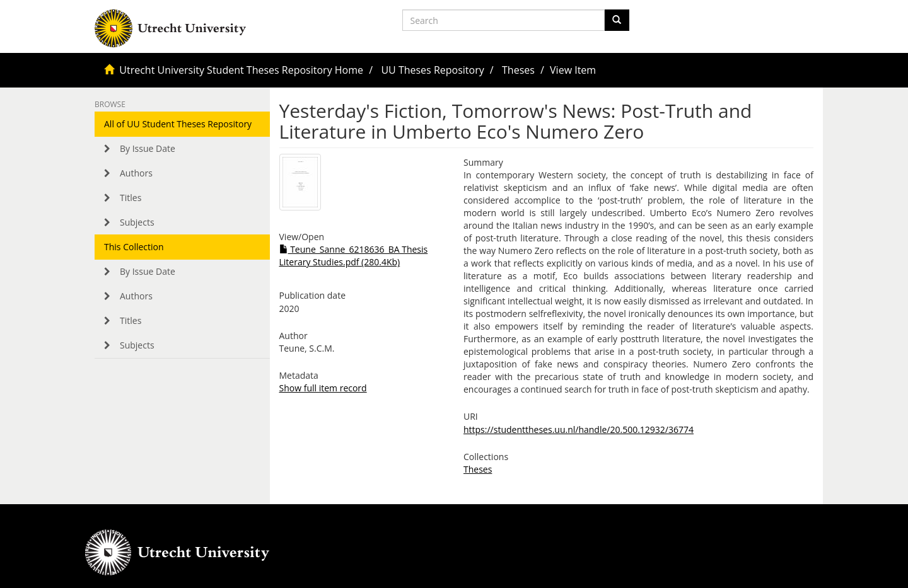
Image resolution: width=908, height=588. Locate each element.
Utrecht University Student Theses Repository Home (241, 70)
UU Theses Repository (432, 70)
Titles (131, 198)
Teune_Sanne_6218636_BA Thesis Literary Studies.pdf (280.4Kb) (354, 256)
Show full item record (323, 388)
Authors (136, 173)
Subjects (137, 222)
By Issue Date (148, 148)
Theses (518, 70)
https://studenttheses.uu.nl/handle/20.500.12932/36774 (579, 429)
